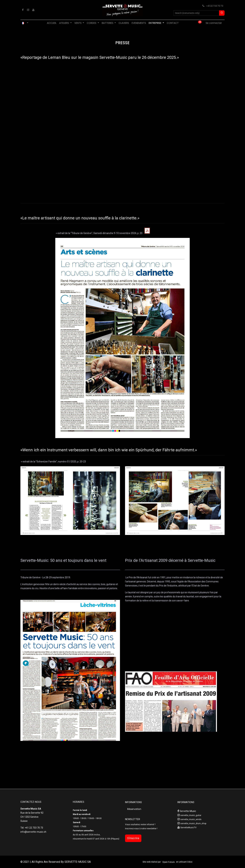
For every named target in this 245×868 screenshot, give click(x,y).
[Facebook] (23, 10)
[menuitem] (52, 23)
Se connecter (214, 23)
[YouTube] (33, 10)
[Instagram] (28, 10)
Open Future (168, 862)
